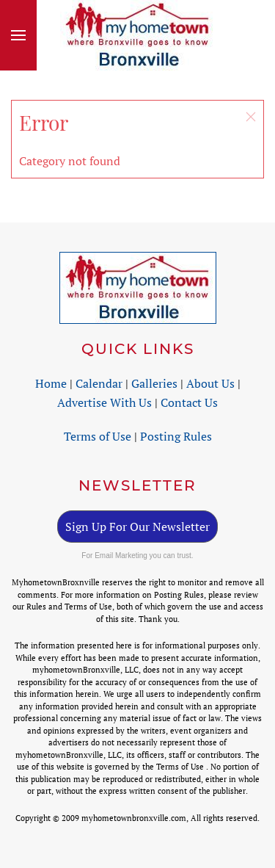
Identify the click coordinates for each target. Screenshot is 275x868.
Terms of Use (98, 436)
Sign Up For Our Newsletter (137, 527)
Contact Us (189, 402)
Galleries (154, 383)
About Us (210, 383)
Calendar (99, 383)
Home (51, 383)
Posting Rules (176, 436)
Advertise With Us (104, 402)
